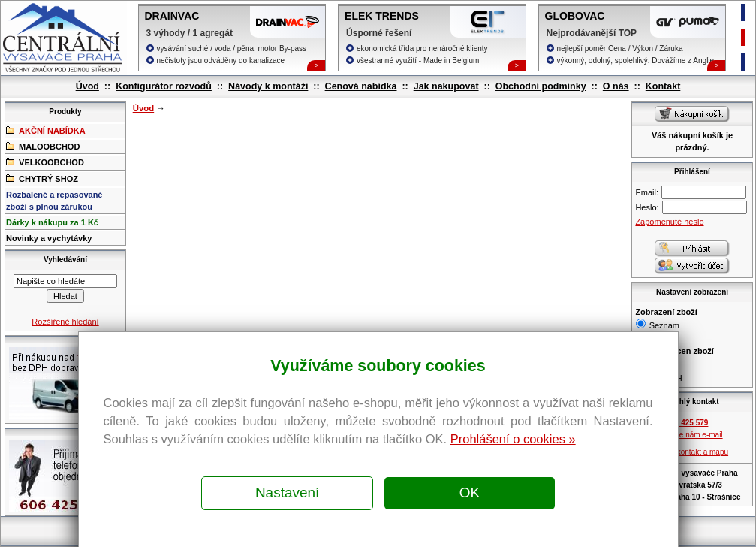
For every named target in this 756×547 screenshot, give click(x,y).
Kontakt (663, 86)
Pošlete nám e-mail (691, 435)
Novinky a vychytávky (49, 238)
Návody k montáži (268, 86)
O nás (616, 86)
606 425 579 (688, 423)
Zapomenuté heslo (669, 222)
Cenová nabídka (361, 86)
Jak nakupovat (446, 86)
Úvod (87, 86)
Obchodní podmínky (541, 86)
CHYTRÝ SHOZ (42, 178)
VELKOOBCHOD (45, 162)
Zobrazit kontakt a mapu (688, 452)
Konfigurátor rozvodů (164, 86)
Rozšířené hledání (65, 322)
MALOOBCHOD (43, 146)
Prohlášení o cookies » (513, 439)
